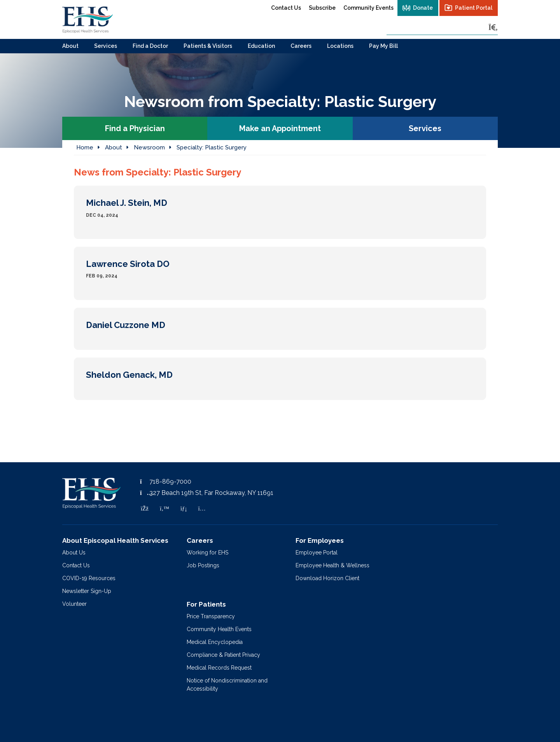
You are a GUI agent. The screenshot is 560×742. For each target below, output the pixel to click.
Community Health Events (219, 629)
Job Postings (203, 565)
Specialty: (212, 147)
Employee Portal (317, 553)
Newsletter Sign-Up (87, 591)
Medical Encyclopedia (215, 642)
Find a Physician (135, 128)
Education (261, 46)
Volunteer (74, 604)
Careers (301, 46)
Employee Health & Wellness (332, 565)
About (70, 46)
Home (85, 147)
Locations (340, 46)
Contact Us (286, 8)
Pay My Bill (383, 46)
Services (106, 46)
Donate (423, 8)
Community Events (368, 8)
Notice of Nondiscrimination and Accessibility (227, 685)
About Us (74, 553)
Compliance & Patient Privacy (223, 655)
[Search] (493, 27)
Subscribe (322, 8)
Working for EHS (207, 553)
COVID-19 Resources (89, 578)
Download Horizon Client (327, 578)
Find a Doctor (150, 46)
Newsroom (149, 147)
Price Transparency (211, 616)
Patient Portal (474, 8)
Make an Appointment (280, 128)
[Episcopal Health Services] (87, 19)
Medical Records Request (219, 668)
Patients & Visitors (208, 46)
